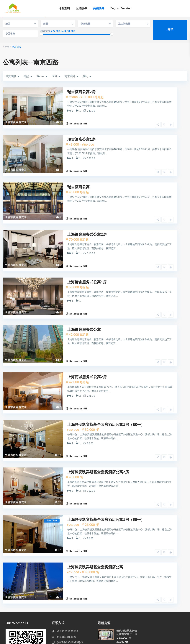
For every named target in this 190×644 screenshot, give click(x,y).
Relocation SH (78, 120)
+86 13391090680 (67, 590)
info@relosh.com (66, 595)
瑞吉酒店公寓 (78, 179)
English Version (121, 8)
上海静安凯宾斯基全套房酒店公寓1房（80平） (106, 398)
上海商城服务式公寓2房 (87, 354)
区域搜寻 (81, 8)
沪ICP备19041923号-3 (70, 601)
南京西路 (13, 122)
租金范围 (45, 31)
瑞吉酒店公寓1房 (81, 135)
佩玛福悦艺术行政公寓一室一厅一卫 (127, 608)
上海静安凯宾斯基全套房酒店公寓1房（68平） (106, 485)
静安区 (23, 122)
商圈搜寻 (99, 8)
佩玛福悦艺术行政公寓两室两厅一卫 (127, 591)
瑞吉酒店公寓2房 (81, 92)
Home (6, 47)
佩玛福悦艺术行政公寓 (127, 624)
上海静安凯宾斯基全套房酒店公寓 (95, 529)
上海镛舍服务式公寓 (84, 310)
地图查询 (64, 8)
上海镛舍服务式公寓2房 (87, 223)
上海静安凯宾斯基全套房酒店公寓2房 (98, 442)
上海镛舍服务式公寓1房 (87, 266)
